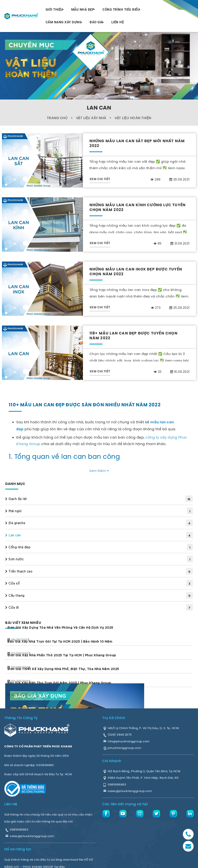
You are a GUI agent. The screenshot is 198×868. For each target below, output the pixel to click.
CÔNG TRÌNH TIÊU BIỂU (121, 10)
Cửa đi (12, 607)
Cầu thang (15, 595)
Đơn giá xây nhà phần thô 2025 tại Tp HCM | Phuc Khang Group (62, 655)
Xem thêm (99, 471)
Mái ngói (13, 511)
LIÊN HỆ (118, 22)
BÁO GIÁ (96, 22)
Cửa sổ (12, 583)
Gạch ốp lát (16, 499)
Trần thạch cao (19, 571)
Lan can (13, 535)
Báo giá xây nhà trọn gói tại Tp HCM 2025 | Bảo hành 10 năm (60, 641)
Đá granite (15, 523)
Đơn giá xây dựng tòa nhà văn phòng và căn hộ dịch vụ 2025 (60, 627)
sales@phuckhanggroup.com (32, 836)
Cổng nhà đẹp (18, 547)
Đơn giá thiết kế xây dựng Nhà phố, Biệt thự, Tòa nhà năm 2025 (63, 669)
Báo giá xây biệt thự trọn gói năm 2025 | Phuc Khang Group (59, 683)
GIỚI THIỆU (54, 10)
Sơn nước (14, 559)
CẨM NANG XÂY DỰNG (64, 22)
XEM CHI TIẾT (100, 179)
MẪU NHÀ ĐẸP (83, 10)
